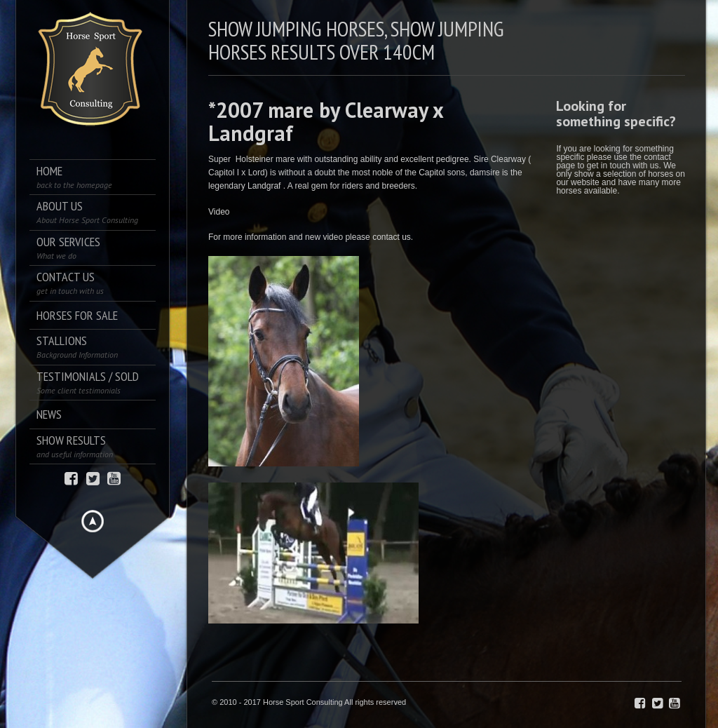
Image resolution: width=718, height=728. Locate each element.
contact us (392, 237)
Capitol (432, 173)
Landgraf (264, 186)
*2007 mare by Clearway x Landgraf (326, 121)
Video (219, 212)
